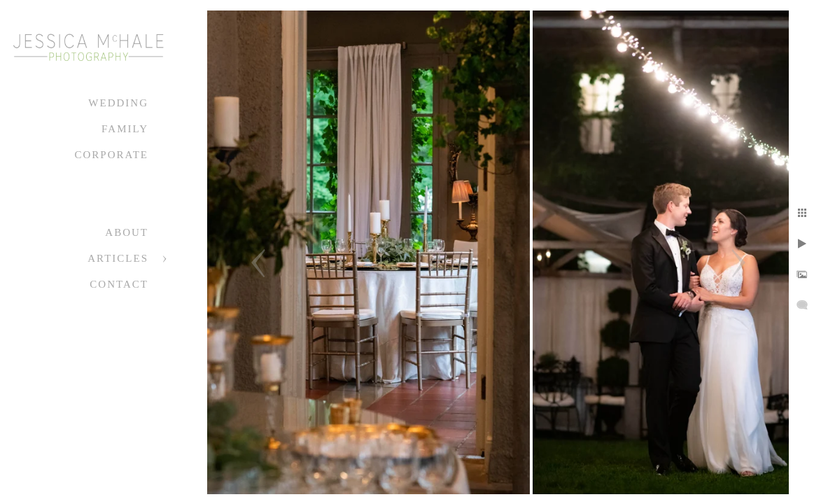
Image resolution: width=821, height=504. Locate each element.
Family (125, 129)
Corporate (111, 155)
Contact (119, 284)
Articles (118, 258)
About (127, 232)
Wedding (118, 103)
